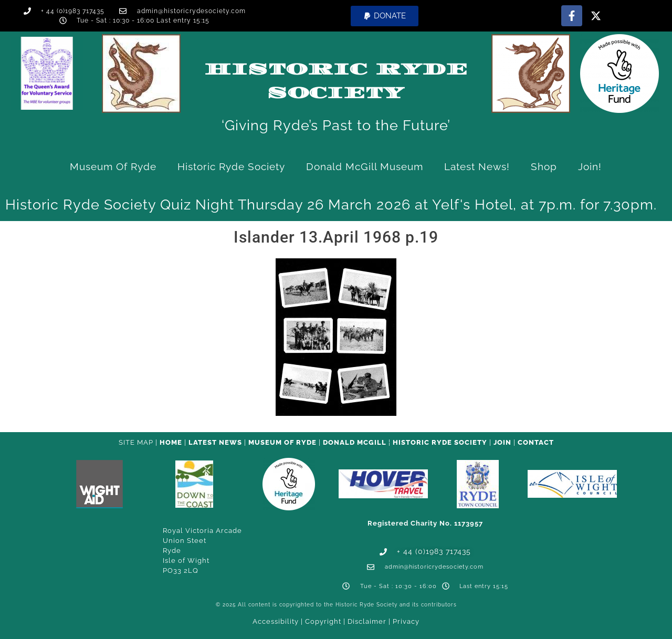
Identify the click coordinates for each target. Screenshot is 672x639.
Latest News (215, 442)
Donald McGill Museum (365, 166)
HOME (171, 442)
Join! (590, 166)
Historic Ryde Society (231, 166)
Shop (544, 166)
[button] (385, 16)
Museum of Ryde (113, 166)
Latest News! (477, 166)
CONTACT (536, 442)
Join (502, 442)
